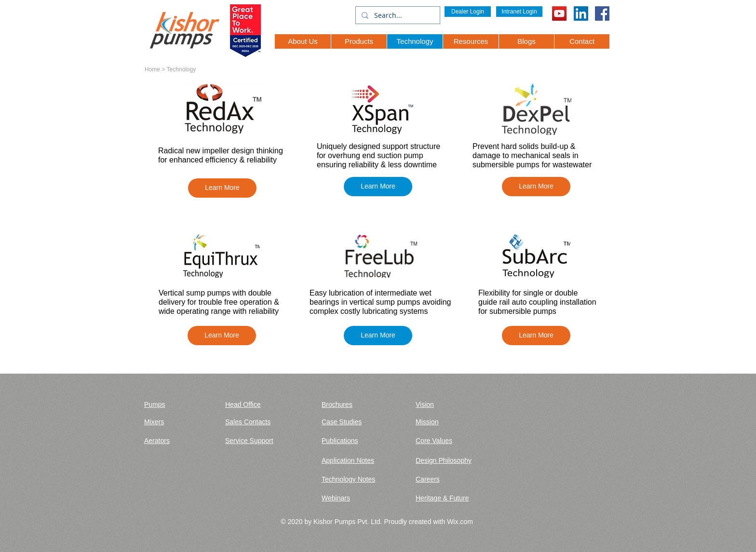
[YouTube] (559, 13)
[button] (222, 188)
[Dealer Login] (468, 12)
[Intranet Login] (519, 12)
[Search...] (397, 15)
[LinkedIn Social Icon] (581, 13)
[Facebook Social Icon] (602, 13)
